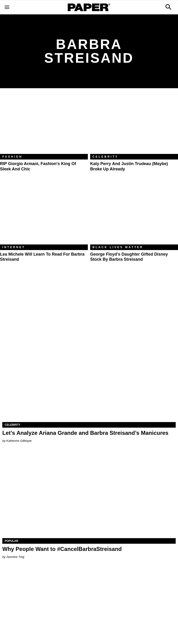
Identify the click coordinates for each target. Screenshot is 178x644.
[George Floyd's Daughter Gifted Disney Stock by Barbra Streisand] (134, 215)
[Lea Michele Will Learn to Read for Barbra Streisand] (44, 215)
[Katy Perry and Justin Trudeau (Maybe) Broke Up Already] (134, 125)
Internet (14, 247)
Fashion (12, 157)
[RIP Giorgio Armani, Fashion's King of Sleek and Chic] (44, 125)
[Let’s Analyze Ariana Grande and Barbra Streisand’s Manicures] (89, 379)
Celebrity (105, 157)
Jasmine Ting (15, 557)
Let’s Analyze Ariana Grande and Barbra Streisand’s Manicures (85, 433)
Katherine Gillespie (19, 441)
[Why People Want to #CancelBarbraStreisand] (89, 495)
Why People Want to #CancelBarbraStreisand (62, 549)
